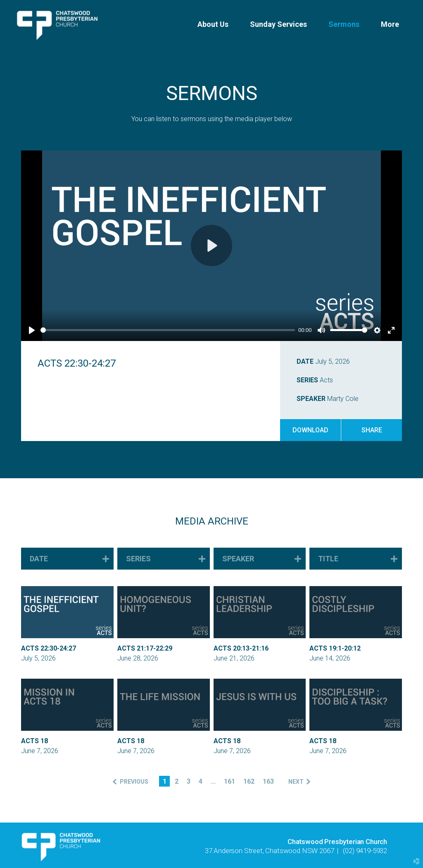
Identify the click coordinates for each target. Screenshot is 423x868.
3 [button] (189, 781)
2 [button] (177, 781)
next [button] (296, 782)
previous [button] (134, 782)
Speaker (311, 399)
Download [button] (310, 430)
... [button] (213, 781)
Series (307, 380)
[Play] (32, 330)
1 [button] (165, 781)
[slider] (168, 330)
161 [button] (229, 781)
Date (305, 361)
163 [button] (268, 781)
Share (372, 430)
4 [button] (201, 781)
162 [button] (249, 781)
